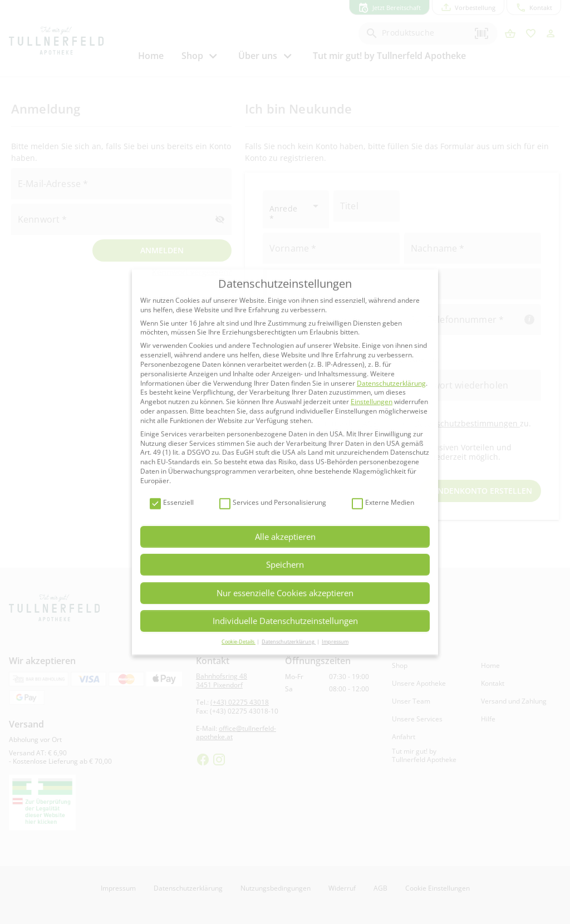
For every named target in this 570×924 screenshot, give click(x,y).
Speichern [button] (285, 564)
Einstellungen (372, 402)
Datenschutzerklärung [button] (289, 642)
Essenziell (172, 503)
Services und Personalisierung (273, 503)
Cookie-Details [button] (239, 642)
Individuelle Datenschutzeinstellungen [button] (285, 621)
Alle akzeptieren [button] (285, 537)
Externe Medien (383, 503)
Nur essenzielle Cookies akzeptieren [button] (285, 593)
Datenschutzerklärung (391, 383)
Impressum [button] (335, 642)
